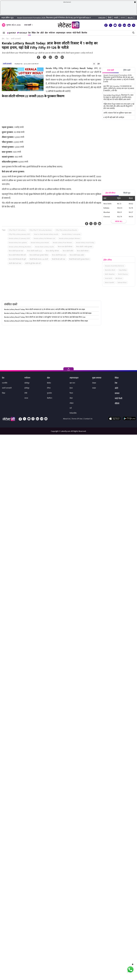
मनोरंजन (52, 33)
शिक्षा (4, 393)
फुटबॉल (49, 393)
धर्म (71, 408)
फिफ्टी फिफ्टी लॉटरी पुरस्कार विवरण (79, 259)
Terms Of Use (77, 419)
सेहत (71, 398)
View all (119, 221)
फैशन (71, 393)
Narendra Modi (110, 270)
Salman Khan (122, 282)
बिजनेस (84, 33)
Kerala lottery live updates (18, 243)
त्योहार (72, 403)
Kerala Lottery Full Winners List (44, 238)
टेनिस (49, 388)
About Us (67, 419)
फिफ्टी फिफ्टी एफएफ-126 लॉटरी (39, 259)
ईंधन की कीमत (110, 193)
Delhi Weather (110, 274)
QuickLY (12, 33)
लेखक (94, 383)
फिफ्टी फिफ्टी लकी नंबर (59, 259)
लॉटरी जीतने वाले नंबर (15, 263)
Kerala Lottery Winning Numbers (20, 247)
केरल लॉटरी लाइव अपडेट (77, 255)
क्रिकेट (49, 383)
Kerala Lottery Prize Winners (63, 243)
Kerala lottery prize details (40, 243)
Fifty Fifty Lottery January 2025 (19, 234)
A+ (99, 64)
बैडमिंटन (50, 398)
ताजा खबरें (28, 25)
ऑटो (42, 33)
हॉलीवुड (27, 388)
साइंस (94, 388)
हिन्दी (110, 18)
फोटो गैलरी (77, 33)
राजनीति (5, 383)
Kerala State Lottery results (45, 247)
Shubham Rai (18, 64)
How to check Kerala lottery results (46, 234)
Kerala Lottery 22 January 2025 (19, 238)
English (102, 18)
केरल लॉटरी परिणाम (83, 251)
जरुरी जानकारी (7, 64)
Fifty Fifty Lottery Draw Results (66, 230)
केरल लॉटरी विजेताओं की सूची (17, 259)
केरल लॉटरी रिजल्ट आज (59, 255)
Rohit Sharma (123, 274)
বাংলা (123, 18)
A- (94, 64)
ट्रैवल (71, 388)
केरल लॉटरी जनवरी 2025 (35, 251)
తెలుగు (130, 18)
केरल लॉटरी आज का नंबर (16, 251)
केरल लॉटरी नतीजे (68, 251)
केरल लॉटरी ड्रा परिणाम (52, 251)
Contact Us (88, 419)
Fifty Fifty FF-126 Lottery (17, 230)
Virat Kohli (109, 278)
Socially (22, 33)
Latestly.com (66, 431)
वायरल (69, 33)
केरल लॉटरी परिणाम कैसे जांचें (17, 255)
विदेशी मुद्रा (127, 193)
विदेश (34, 33)
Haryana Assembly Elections (114, 266)
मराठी (116, 18)
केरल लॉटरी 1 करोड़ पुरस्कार (84, 247)
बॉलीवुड (27, 383)
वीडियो (117, 404)
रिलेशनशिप (73, 413)
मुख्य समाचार (97, 378)
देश (29, 33)
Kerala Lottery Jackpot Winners (70, 238)
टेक (38, 33)
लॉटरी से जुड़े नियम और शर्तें (33, 263)
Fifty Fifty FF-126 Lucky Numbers (41, 230)
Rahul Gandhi (110, 282)
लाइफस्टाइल (61, 33)
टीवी (26, 393)
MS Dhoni (119, 278)
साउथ (26, 398)
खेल (46, 33)
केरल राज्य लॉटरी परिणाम (65, 247)
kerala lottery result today (85, 243)
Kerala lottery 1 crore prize (71, 234)
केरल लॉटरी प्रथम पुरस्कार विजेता (39, 255)
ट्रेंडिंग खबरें (127, 70)
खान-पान (72, 383)
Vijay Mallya (123, 270)
